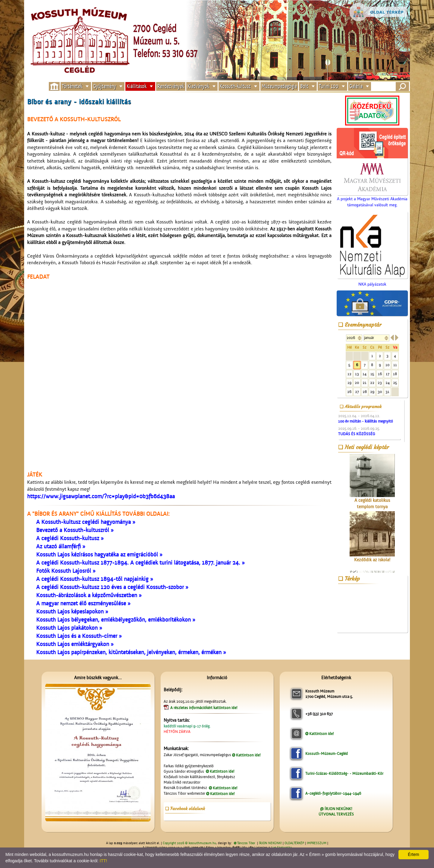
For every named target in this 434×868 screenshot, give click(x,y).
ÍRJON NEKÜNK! (270, 843)
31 (387, 392)
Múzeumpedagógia (279, 86)
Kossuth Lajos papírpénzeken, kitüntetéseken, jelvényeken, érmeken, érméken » (131, 652)
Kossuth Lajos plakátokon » (69, 628)
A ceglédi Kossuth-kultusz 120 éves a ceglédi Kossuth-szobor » (112, 587)
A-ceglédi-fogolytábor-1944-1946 (333, 793)
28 (365, 392)
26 (349, 392)
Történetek (72, 86)
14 (365, 374)
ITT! (104, 861)
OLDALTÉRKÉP (294, 843)
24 (388, 383)
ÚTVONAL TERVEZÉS (336, 814)
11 (395, 365)
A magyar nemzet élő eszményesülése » (83, 603)
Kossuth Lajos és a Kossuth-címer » (79, 636)
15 (372, 374)
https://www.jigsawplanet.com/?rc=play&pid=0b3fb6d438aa (101, 496)
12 (349, 374)
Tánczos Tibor (246, 843)
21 (365, 383)
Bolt (304, 86)
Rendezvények (171, 86)
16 (380, 374)
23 (380, 383)
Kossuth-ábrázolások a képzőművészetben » (89, 595)
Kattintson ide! (248, 755)
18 (395, 374)
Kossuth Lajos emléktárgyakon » (75, 644)
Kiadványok (198, 86)
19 (349, 383)
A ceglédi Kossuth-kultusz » (70, 538)
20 (357, 383)
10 (387, 365)
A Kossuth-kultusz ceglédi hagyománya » (86, 522)
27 (357, 392)
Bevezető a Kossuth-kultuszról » (75, 530)
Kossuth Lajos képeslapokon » (72, 612)
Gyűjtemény (105, 86)
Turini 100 (329, 86)
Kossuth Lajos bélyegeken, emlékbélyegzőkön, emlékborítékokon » (116, 620)
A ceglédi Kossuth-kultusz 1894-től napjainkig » (95, 579)
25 (395, 383)
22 (372, 383)
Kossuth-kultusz (235, 86)
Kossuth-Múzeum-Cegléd (327, 754)
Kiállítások (137, 86)
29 (372, 392)
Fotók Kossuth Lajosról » (66, 571)
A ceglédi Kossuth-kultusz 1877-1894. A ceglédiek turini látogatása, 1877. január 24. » (140, 563)
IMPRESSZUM (317, 843)
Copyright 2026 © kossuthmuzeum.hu (189, 843)
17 (388, 374)
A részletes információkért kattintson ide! (204, 708)
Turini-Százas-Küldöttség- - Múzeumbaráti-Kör (344, 773)
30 (380, 392)
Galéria (356, 86)
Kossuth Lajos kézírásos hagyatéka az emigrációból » (99, 555)
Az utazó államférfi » (61, 546)
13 (357, 374)
